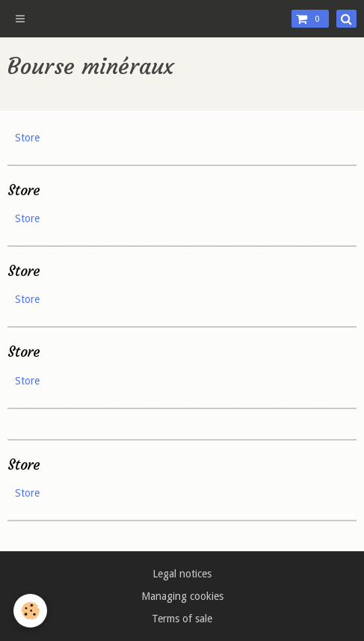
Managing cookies (182, 596)
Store (27, 138)
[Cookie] (30, 611)
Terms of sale (182, 619)
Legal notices (182, 574)
